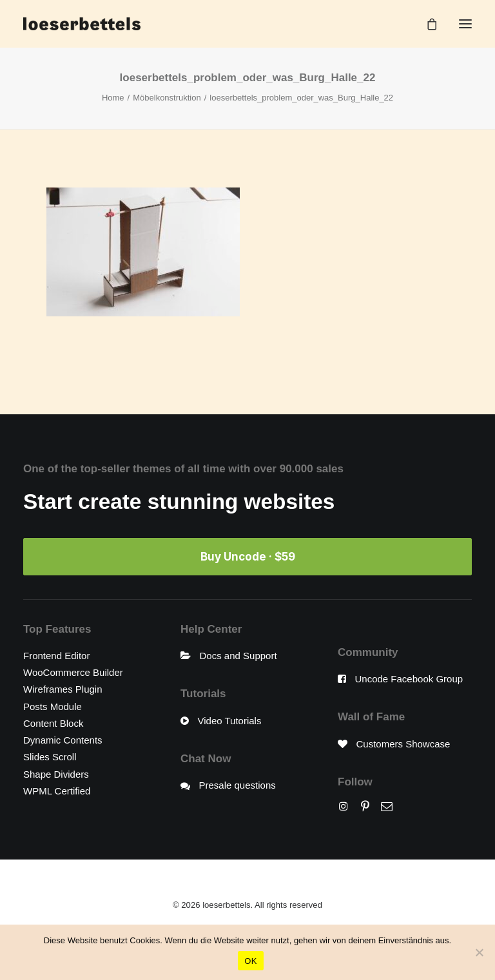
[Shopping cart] (426, 24)
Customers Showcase (403, 744)
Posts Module (53, 706)
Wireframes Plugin (63, 689)
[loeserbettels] (82, 24)
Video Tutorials (230, 721)
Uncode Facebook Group (409, 679)
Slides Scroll (50, 757)
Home (113, 98)
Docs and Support (238, 656)
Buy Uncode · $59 (248, 557)
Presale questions (238, 785)
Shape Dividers (56, 774)
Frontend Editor (56, 656)
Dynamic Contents (63, 740)
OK (250, 961)
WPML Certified (57, 791)
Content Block (53, 723)
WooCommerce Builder (73, 672)
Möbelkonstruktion (167, 98)
